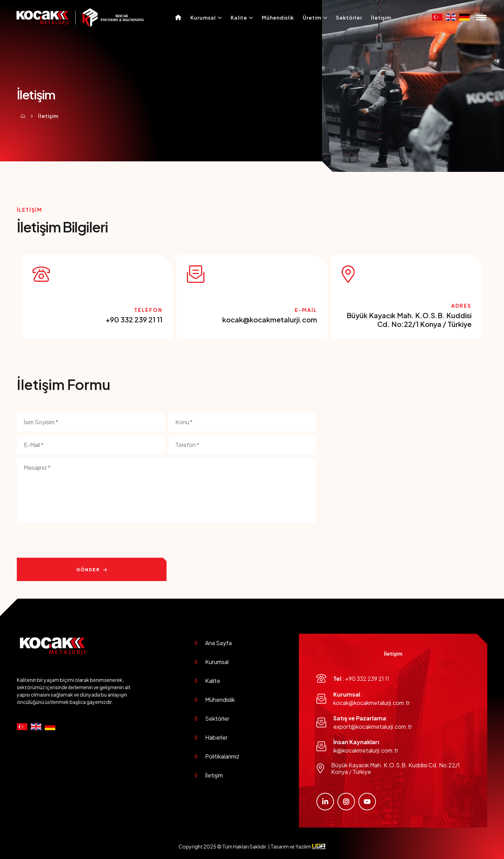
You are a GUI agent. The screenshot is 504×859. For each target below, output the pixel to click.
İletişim (381, 18)
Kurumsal (206, 18)
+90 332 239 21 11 (134, 319)
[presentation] (70, 540)
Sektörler (349, 18)
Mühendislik (278, 18)
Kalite (242, 18)
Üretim (315, 18)
